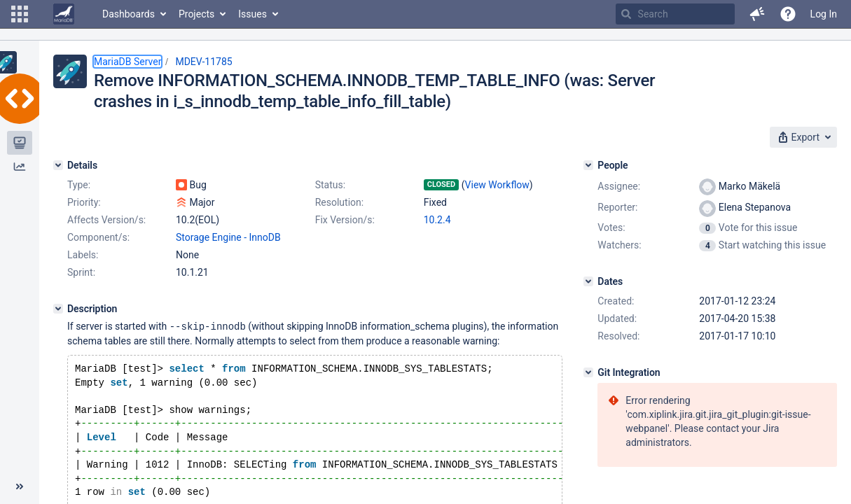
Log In (824, 14)
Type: (79, 185)
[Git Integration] (588, 372)
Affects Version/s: (106, 220)
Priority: (84, 202)
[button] (20, 14)
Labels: (83, 255)
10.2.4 (437, 220)
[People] (588, 165)
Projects (196, 14)
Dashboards (129, 14)
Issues (252, 14)
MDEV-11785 (203, 62)
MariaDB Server (127, 62)
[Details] (58, 165)
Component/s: (98, 237)
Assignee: (619, 186)
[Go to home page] (64, 14)
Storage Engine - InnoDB (228, 237)
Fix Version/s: (345, 220)
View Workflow (497, 185)
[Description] (58, 309)
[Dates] (588, 281)
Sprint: (81, 272)
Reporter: (617, 207)
